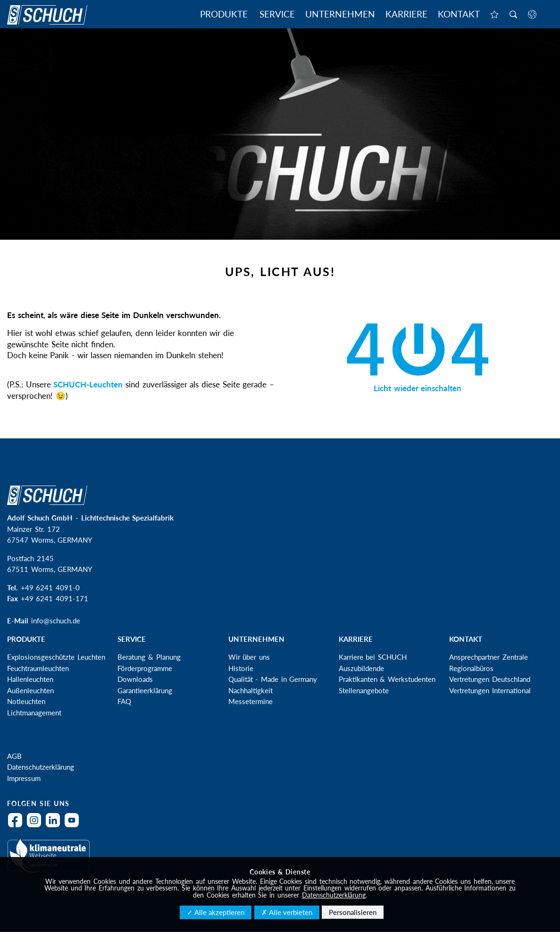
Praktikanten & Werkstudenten (387, 679)
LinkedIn (55, 826)
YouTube (74, 826)
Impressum (24, 778)
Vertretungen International (490, 690)
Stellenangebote (364, 690)
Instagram (36, 826)
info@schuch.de (56, 621)
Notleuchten (26, 701)
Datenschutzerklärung (41, 767)
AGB (14, 756)
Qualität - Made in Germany (273, 679)
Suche (513, 15)
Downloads (135, 679)
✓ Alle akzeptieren (216, 912)
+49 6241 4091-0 (50, 588)
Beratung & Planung (149, 657)
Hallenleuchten (30, 679)
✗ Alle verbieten (287, 912)
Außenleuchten (30, 690)
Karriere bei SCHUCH (373, 657)
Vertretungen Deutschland (490, 679)
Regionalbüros (471, 668)
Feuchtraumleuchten (38, 668)
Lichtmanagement (34, 713)
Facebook (17, 826)
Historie (241, 668)
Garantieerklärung (145, 690)
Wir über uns (249, 657)
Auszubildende (361, 668)
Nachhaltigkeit (251, 690)
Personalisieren (353, 912)
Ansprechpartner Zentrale (489, 657)
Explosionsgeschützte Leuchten (56, 657)
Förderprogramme (145, 668)
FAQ (124, 701)
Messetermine (251, 701)
